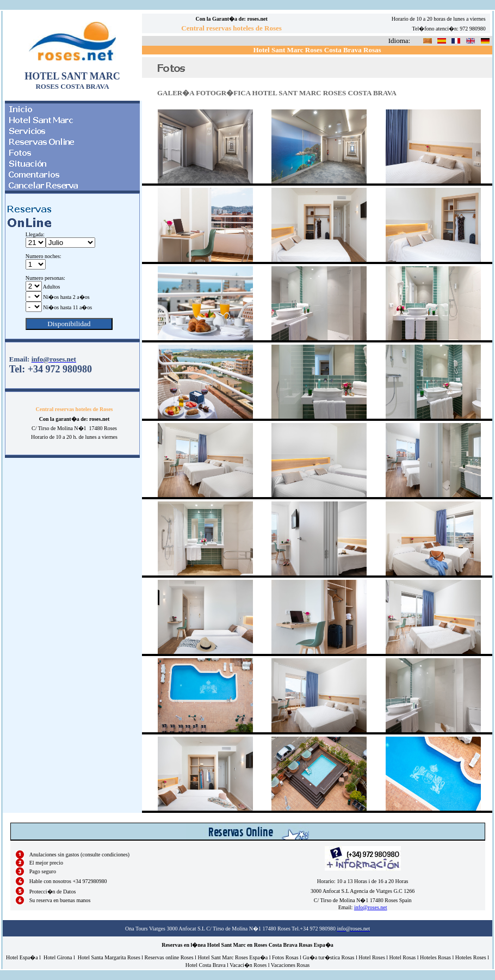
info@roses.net (371, 907)
